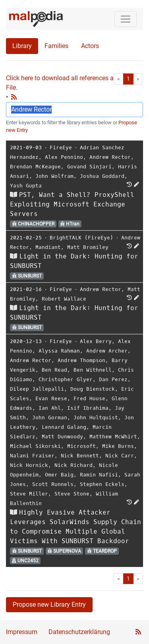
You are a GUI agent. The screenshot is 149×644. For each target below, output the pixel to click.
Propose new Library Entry (49, 604)
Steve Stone (72, 494)
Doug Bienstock (93, 389)
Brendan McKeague (35, 167)
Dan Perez (113, 379)
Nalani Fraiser (32, 456)
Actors (90, 46)
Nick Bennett (80, 456)
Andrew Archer (107, 351)
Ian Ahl (50, 408)
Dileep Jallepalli (37, 389)
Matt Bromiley (88, 247)
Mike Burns (118, 446)
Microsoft (81, 446)
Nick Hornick (29, 465)
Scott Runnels (53, 484)
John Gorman (50, 417)
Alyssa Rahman (59, 351)
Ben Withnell (93, 370)
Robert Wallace (64, 299)
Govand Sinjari (89, 167)
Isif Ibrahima (88, 408)
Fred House (89, 398)
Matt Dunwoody (62, 437)
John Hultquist (96, 417)
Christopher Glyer (66, 379)
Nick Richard (74, 465)
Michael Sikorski (35, 446)
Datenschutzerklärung (79, 632)
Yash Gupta (26, 186)
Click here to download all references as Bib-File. (68, 83)
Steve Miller (29, 494)
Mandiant (48, 247)
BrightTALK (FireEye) (81, 238)
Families (56, 46)
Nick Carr (120, 456)
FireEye (61, 148)
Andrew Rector (110, 157)
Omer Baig (59, 475)
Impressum (22, 632)
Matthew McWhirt (113, 437)
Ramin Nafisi (99, 475)
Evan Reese (51, 398)
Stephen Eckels (102, 484)
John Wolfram (54, 176)
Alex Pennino (64, 157)
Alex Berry (96, 341)
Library (22, 46)
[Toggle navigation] (126, 19)
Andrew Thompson (81, 360)
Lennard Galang (64, 427)
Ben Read (54, 370)
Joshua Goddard (102, 176)
